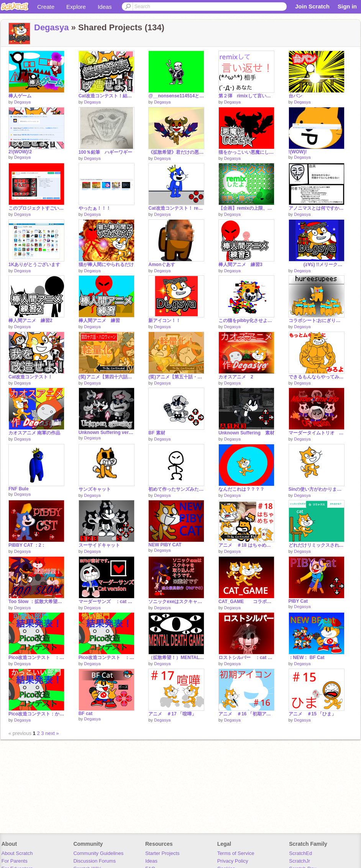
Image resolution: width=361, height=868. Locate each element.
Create (46, 7)
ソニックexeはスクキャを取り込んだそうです (176, 602)
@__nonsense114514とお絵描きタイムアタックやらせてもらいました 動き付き (176, 96)
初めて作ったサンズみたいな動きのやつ (176, 489)
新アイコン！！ (164, 321)
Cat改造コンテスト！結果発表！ (107, 96)
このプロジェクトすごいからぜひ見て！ (36, 208)
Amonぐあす (162, 265)
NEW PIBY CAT (165, 545)
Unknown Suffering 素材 (246, 433)
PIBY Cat (298, 601)
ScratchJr (299, 861)
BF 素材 (157, 433)
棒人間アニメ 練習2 (30, 321)
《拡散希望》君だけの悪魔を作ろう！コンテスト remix (176, 152)
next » (52, 733)
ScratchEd (300, 853)
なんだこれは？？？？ (241, 489)
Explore (76, 7)
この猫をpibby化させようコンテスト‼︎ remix (246, 321)
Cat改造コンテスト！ (30, 377)
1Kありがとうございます (34, 265)
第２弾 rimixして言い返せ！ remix (246, 96)
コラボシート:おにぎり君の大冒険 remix (317, 321)
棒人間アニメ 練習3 (240, 265)
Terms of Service (236, 853)
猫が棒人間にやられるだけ (106, 265)
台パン (295, 96)
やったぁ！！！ (95, 208)
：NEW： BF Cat (307, 658)
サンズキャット (95, 489)
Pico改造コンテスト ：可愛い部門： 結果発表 (36, 658)
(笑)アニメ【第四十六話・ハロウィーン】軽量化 (107, 377)
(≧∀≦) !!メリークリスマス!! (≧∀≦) (317, 265)
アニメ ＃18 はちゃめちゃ (246, 545)
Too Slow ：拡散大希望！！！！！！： (36, 602)
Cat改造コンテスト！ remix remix (176, 208)
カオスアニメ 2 (236, 377)
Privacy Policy (233, 861)
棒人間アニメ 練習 (99, 321)
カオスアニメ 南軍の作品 (34, 433)
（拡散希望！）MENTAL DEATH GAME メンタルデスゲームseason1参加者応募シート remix (176, 658)
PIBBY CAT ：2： (27, 545)
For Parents (15, 861)
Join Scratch (312, 6)
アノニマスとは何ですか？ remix (317, 208)
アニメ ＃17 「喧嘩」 (172, 714)
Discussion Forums (94, 861)
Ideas (105, 7)
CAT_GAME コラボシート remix (246, 602)
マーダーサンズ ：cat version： (107, 602)
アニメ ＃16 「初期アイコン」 (246, 714)
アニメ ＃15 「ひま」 (313, 714)
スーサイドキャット (99, 545)
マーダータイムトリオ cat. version (317, 433)
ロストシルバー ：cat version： (246, 658)
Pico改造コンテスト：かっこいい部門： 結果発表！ (36, 714)
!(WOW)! (298, 152)
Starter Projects (162, 853)
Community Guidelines (98, 853)
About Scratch (17, 853)
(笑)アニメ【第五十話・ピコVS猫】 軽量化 (176, 377)
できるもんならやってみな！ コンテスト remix (317, 377)
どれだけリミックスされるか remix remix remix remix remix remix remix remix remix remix (317, 545)
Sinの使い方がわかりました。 (317, 489)
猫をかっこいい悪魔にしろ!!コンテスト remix (246, 152)
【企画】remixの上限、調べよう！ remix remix (246, 208)
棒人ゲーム (20, 96)
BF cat (86, 713)
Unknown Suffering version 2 (107, 432)
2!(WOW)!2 (20, 152)
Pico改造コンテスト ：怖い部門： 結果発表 (107, 658)
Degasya (51, 27)
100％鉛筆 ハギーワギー (105, 152)
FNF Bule (19, 489)
